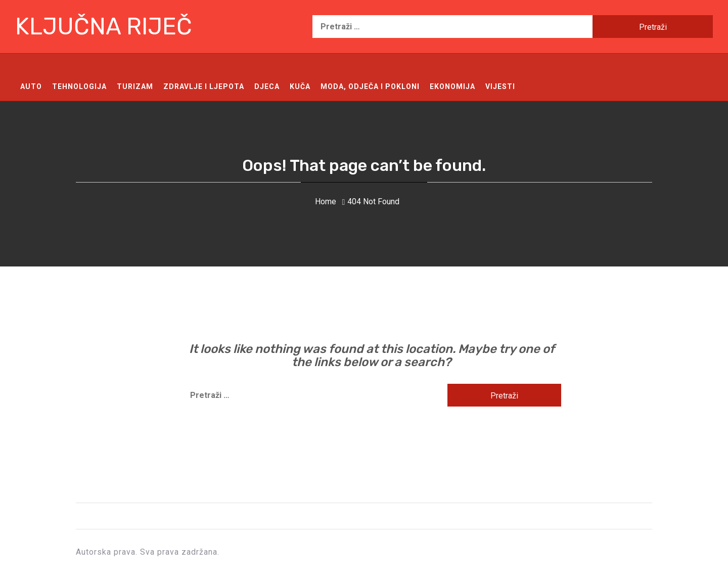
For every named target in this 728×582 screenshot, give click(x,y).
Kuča (300, 86)
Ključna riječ (104, 27)
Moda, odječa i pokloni (370, 86)
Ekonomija (452, 86)
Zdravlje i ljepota (204, 86)
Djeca (267, 86)
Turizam (135, 86)
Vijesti (500, 86)
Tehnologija (79, 86)
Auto (31, 86)
